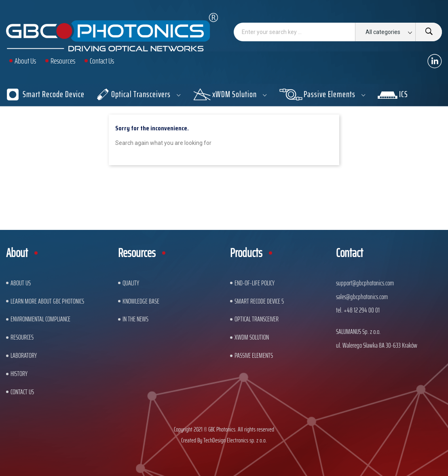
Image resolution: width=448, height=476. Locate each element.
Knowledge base (141, 301)
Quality (131, 283)
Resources (22, 337)
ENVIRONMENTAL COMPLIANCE (40, 319)
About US (21, 283)
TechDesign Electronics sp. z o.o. (235, 440)
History (19, 374)
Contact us (22, 392)
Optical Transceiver (257, 319)
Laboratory (24, 355)
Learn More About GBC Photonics (47, 301)
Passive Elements (254, 355)
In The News (135, 319)
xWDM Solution (252, 337)
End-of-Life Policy (255, 283)
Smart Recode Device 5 (259, 301)
